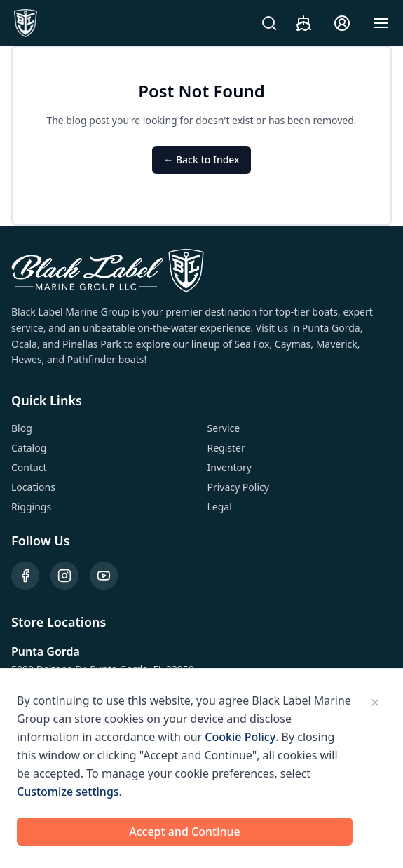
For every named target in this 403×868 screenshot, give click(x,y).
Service (224, 428)
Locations (33, 487)
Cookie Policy (240, 737)
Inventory (230, 467)
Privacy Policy (238, 487)
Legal (220, 507)
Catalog (29, 448)
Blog (22, 428)
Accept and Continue (185, 832)
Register (226, 448)
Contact (29, 467)
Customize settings (68, 792)
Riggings (31, 507)
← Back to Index (201, 160)
